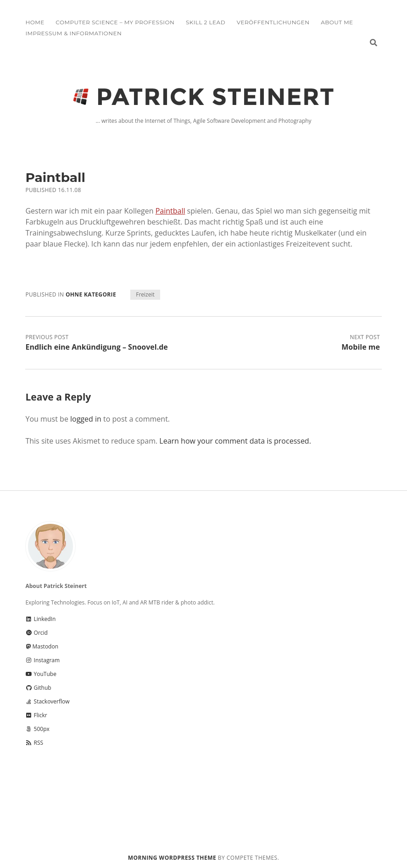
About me (337, 22)
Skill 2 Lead (206, 22)
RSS (34, 743)
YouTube (41, 674)
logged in (86, 419)
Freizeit (145, 294)
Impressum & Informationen (73, 33)
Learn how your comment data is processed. (235, 441)
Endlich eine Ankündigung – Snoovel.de (96, 347)
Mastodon (42, 646)
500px (37, 729)
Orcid (36, 633)
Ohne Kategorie (91, 294)
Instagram (42, 660)
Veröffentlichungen (273, 22)
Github (38, 688)
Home (35, 22)
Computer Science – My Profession (115, 22)
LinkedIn (40, 619)
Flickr (36, 715)
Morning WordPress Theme (172, 858)
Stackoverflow (47, 701)
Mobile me (361, 347)
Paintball (170, 211)
